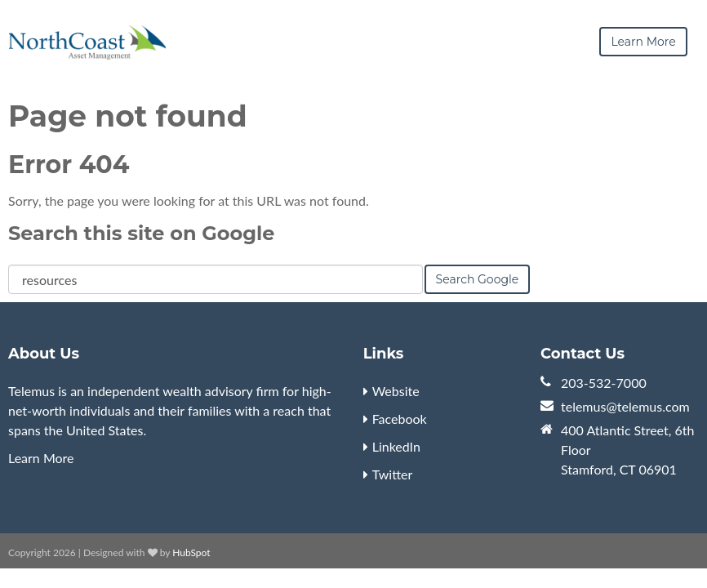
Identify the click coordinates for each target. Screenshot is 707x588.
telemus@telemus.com (625, 405)
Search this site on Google (141, 232)
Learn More (41, 457)
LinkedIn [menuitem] (396, 445)
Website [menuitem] (396, 390)
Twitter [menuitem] (393, 473)
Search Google (478, 278)
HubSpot (191, 552)
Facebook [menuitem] (400, 418)
